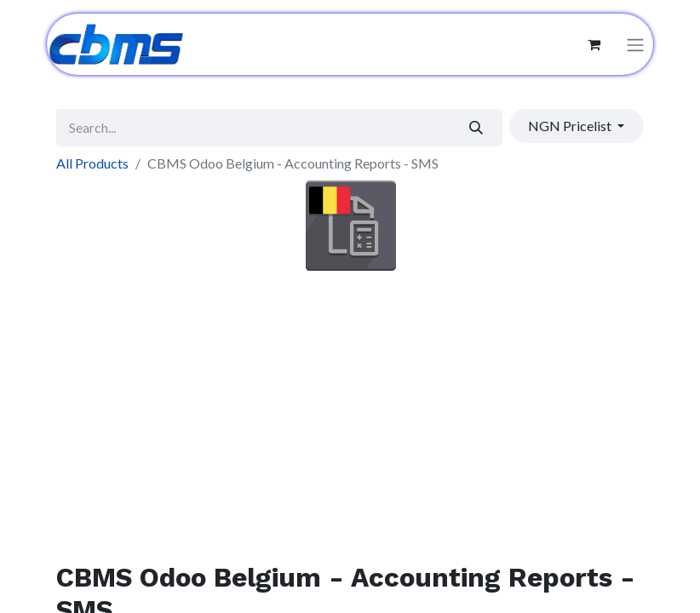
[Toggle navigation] (635, 45)
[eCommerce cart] (594, 44)
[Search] (476, 128)
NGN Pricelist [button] (571, 126)
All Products (92, 163)
